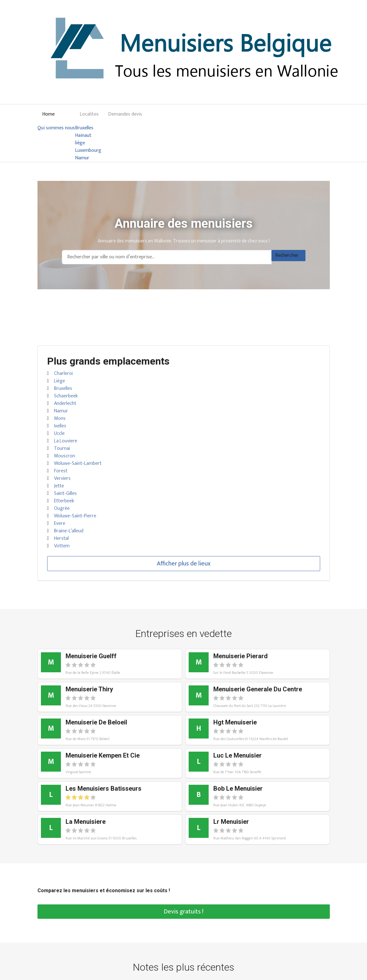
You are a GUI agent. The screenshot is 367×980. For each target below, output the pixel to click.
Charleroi (63, 373)
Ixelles (60, 426)
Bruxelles (84, 128)
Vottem (62, 546)
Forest (61, 471)
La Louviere (66, 441)
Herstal (61, 538)
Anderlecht (65, 403)
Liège (60, 381)
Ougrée (62, 508)
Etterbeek (64, 501)
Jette (59, 486)
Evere (60, 523)
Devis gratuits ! (183, 912)
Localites (89, 114)
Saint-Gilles (65, 493)
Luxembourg (88, 151)
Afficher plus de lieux (184, 564)
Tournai (62, 448)
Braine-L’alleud (69, 531)
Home (48, 114)
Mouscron (64, 456)
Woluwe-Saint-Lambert (78, 463)
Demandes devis (125, 114)
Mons (60, 418)
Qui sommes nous (56, 128)
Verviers (62, 478)
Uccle (59, 433)
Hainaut (83, 136)
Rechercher (287, 255)
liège (80, 143)
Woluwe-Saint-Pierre (75, 516)
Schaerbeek (66, 396)
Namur (82, 158)
